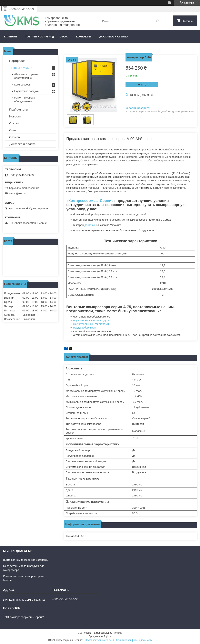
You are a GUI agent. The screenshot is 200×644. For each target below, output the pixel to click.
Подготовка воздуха (26, 91)
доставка (90, 225)
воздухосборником (85, 328)
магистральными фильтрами (91, 324)
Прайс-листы (18, 109)
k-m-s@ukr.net (18, 193)
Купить (142, 85)
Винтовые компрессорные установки (26, 560)
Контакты (84, 37)
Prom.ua (117, 633)
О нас (64, 37)
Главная (11, 37)
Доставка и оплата (114, 37)
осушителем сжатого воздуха (91, 320)
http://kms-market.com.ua (24, 188)
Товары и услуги (38, 37)
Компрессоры (23, 85)
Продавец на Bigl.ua (100, 636)
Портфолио (17, 61)
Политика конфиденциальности (134, 640)
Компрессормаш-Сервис (91, 201)
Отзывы (15, 137)
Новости (15, 116)
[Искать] (158, 21)
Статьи (14, 123)
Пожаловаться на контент (99, 640)
